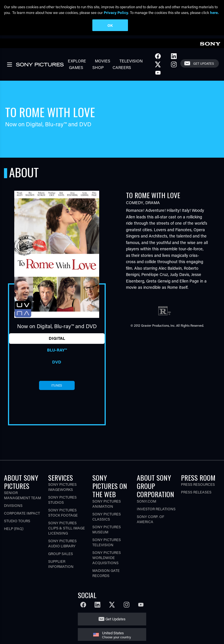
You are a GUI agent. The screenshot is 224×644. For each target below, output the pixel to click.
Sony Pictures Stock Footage (63, 515)
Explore (77, 63)
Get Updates (204, 66)
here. (214, 12)
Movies (103, 63)
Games (76, 70)
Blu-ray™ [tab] (57, 352)
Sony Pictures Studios (62, 502)
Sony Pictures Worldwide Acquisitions (107, 560)
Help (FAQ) (14, 531)
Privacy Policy (116, 12)
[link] (210, 45)
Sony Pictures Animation (107, 506)
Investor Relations (156, 511)
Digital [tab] (57, 341)
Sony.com (146, 503)
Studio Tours (17, 523)
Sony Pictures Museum (107, 532)
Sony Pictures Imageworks (62, 489)
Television (131, 63)
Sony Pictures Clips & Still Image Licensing (67, 530)
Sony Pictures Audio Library (62, 546)
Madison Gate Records (106, 575)
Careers (122, 70)
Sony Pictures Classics (107, 519)
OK (110, 25)
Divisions (13, 508)
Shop (98, 70)
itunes (57, 388)
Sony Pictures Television (107, 544)
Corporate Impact (22, 516)
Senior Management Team (23, 498)
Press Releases (196, 494)
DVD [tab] (57, 364)
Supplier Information (61, 566)
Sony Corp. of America (150, 521)
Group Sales (61, 556)
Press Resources (198, 486)
